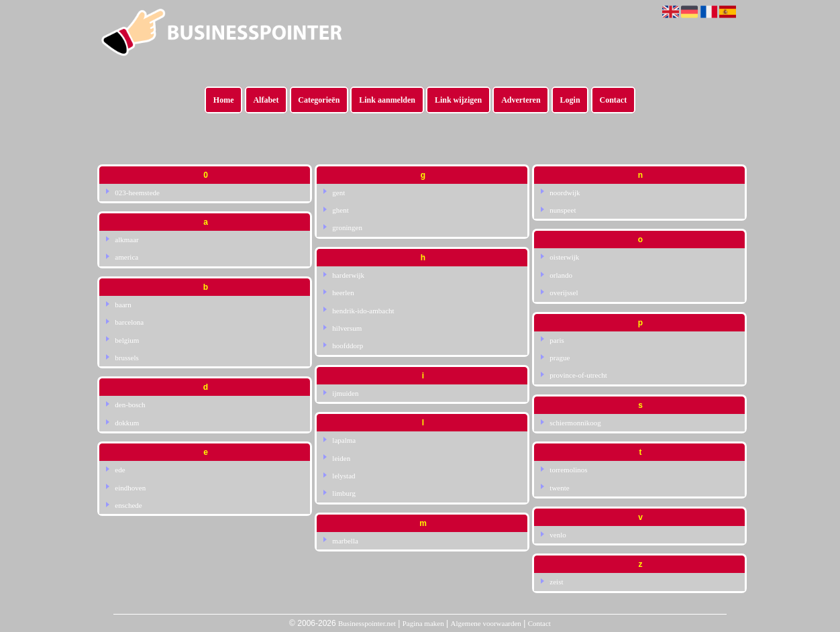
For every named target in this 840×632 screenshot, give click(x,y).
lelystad (344, 476)
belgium (127, 340)
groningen (347, 227)
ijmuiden (345, 393)
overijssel (564, 293)
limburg (344, 493)
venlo (558, 535)
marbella (345, 541)
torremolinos (568, 470)
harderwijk (348, 275)
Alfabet (266, 100)
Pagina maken (423, 623)
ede (120, 470)
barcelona (129, 322)
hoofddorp (348, 346)
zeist (556, 582)
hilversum (347, 328)
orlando (561, 275)
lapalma (344, 440)
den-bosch (130, 405)
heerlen (343, 293)
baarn (123, 305)
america (126, 257)
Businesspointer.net (367, 623)
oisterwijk (564, 257)
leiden (341, 458)
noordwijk (565, 193)
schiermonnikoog (575, 423)
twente (559, 488)
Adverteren (521, 100)
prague (560, 358)
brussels (126, 358)
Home (224, 100)
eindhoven (130, 488)
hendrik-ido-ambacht (363, 311)
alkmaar (126, 240)
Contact (614, 100)
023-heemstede (137, 193)
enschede (128, 505)
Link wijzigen (458, 100)
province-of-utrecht (578, 375)
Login (570, 100)
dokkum (127, 423)
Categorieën (319, 100)
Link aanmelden (387, 100)
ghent (340, 210)
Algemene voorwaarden (485, 623)
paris (557, 340)
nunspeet (563, 210)
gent (338, 193)
